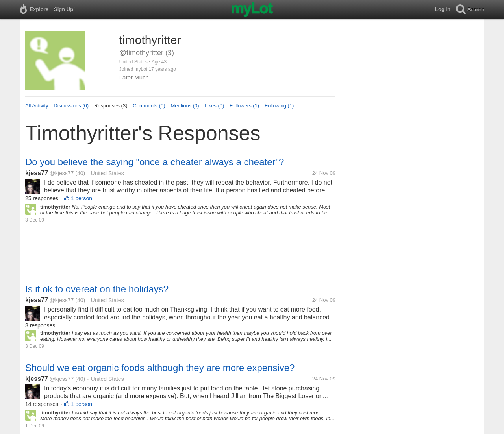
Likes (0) (214, 106)
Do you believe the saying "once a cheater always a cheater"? (155, 162)
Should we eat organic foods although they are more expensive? (160, 368)
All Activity (37, 106)
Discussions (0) (71, 106)
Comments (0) (149, 106)
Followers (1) (244, 106)
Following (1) (279, 106)
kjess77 (37, 173)
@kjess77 (62, 173)
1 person (82, 198)
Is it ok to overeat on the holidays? (97, 289)
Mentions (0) (185, 106)
